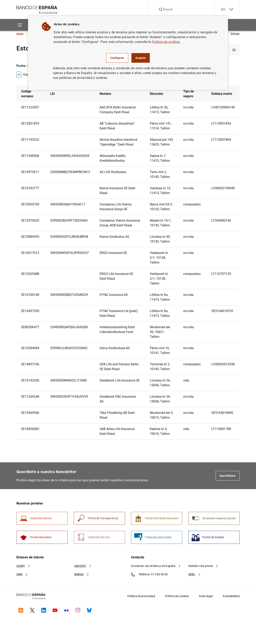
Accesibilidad (231, 596)
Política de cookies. (166, 42)
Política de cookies (177, 596)
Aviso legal (206, 596)
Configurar (117, 58)
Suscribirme (228, 476)
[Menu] (20, 25)
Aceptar (141, 58)
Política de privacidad (141, 596)
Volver (233, 34)
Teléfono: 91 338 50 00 (149, 575)
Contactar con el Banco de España (156, 566)
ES (227, 9)
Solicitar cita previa (203, 566)
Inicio (20, 34)
